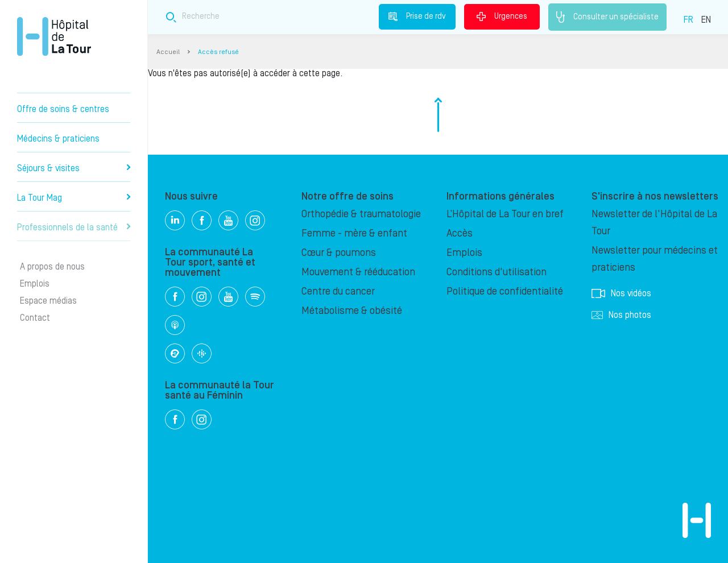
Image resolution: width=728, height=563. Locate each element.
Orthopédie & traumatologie (361, 214)
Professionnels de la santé (74, 227)
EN (706, 20)
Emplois (35, 284)
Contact (35, 318)
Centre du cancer (338, 291)
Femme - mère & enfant (354, 233)
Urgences (502, 16)
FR (688, 20)
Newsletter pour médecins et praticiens (655, 259)
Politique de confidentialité (505, 291)
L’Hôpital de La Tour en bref (505, 214)
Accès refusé (218, 52)
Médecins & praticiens (58, 139)
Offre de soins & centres (63, 109)
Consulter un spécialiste (607, 17)
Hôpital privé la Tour (54, 36)
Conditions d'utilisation (497, 272)
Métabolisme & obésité (352, 311)
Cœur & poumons (339, 253)
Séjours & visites (74, 168)
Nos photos (621, 315)
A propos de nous (52, 267)
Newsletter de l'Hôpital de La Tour (654, 223)
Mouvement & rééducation (358, 272)
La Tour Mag (74, 198)
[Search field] (329, 17)
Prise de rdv (417, 16)
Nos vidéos (621, 293)
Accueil (168, 52)
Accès (460, 233)
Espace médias (48, 301)
